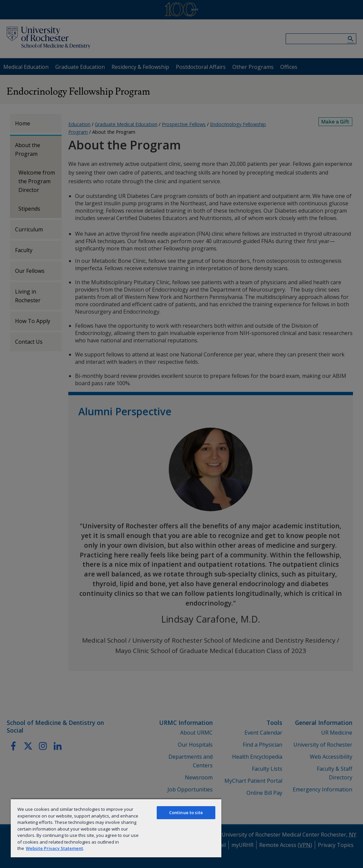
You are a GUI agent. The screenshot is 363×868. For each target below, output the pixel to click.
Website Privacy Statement (54, 848)
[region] (116, 828)
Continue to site (186, 812)
